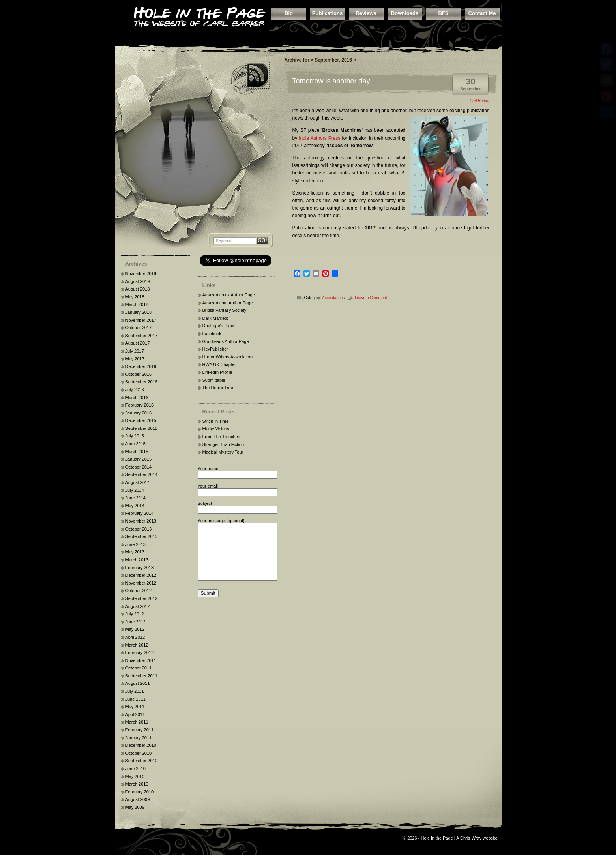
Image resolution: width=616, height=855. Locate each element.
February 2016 (140, 405)
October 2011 (139, 668)
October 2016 (139, 374)
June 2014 (136, 498)
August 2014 (138, 482)
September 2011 (141, 676)
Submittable (214, 380)
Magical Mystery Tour (223, 452)
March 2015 (137, 452)
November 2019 (141, 274)
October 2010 (139, 753)
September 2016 (141, 382)
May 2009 (135, 807)
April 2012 (135, 637)
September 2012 (141, 598)
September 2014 (141, 474)
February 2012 (140, 652)
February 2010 (140, 792)
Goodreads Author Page (226, 341)
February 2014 (140, 513)
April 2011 (135, 714)
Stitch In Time (216, 421)
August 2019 (138, 281)
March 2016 (137, 397)
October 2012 (139, 591)
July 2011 (135, 691)
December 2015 (141, 420)
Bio (289, 13)
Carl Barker (480, 101)
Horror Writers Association (228, 357)
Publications (327, 13)
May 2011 (135, 707)
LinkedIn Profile (217, 372)
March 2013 (137, 560)
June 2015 (136, 444)
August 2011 (138, 683)
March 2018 (137, 304)
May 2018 (135, 297)
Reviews (366, 13)
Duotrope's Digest (220, 326)
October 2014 (139, 467)
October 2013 (139, 529)
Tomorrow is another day (331, 81)
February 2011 (140, 730)
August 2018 (138, 289)
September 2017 (141, 336)
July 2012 (135, 614)
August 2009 (138, 799)
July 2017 (135, 351)
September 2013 (141, 536)
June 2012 (136, 622)
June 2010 (136, 769)
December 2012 (141, 575)
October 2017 (139, 328)
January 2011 (139, 738)
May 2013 (135, 552)
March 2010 (137, 784)
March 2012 (137, 645)
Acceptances (333, 298)
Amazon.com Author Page (228, 303)
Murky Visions (216, 429)
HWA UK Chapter (219, 364)
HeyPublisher (215, 349)
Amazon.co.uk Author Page (229, 295)
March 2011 (137, 722)
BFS (444, 13)
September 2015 (141, 428)
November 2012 (141, 583)
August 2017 (138, 343)
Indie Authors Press (319, 138)
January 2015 (139, 459)
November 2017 (141, 320)
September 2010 (141, 761)
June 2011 (136, 699)
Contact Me (482, 13)
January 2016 (139, 413)
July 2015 (135, 436)
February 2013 (140, 568)
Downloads (405, 13)
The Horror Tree (218, 388)
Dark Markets (215, 318)
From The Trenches (221, 437)
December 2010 (141, 745)
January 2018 (139, 312)
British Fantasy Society (225, 310)
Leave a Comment (371, 298)
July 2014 (135, 490)
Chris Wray (471, 838)
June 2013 (136, 544)
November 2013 (141, 521)
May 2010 (135, 776)
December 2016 (141, 366)
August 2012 (138, 606)
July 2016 (135, 390)
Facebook (212, 334)
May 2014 (135, 506)
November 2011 (141, 660)
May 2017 (135, 359)
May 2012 (135, 629)
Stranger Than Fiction (223, 444)
